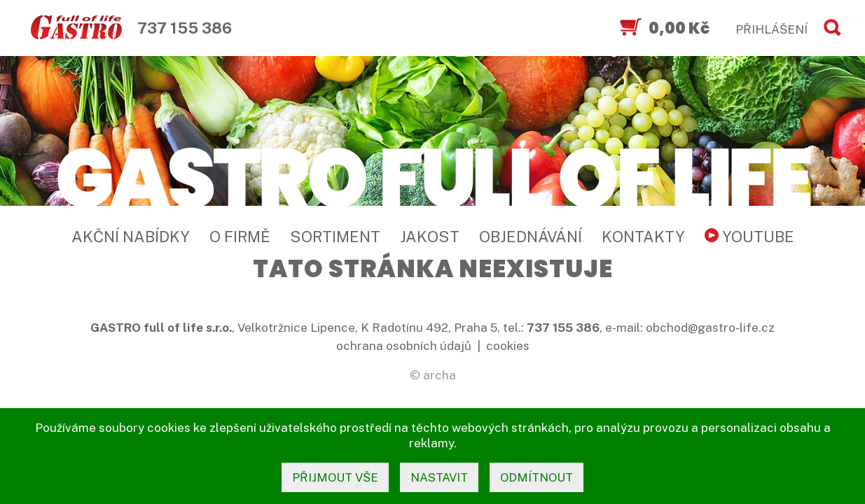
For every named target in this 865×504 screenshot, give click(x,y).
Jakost (430, 237)
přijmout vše (335, 477)
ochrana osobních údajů (404, 346)
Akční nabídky (131, 237)
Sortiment (335, 237)
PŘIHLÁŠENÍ (771, 29)
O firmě (240, 237)
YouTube (749, 237)
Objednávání (531, 237)
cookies (508, 346)
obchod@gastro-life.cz (710, 328)
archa (440, 375)
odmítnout (537, 477)
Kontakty (643, 237)
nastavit (439, 477)
